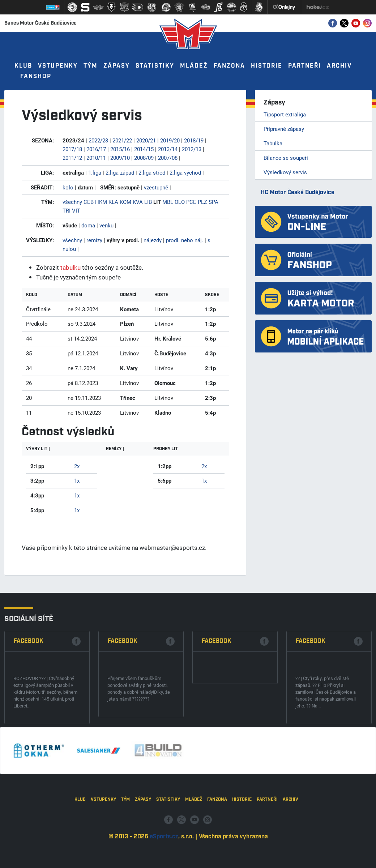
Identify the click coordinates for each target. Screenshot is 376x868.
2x (77, 466)
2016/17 (96, 149)
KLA (113, 202)
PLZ (202, 202)
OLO (180, 202)
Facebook (29, 696)
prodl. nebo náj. (185, 240)
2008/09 (144, 158)
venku (106, 225)
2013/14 (168, 149)
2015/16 (120, 149)
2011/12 (72, 158)
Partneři (305, 66)
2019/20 (170, 140)
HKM (101, 202)
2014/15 (144, 149)
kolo (68, 187)
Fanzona (229, 66)
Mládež (194, 66)
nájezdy (153, 240)
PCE (191, 202)
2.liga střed (152, 172)
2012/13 (192, 149)
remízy (94, 240)
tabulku (70, 267)
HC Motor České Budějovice (298, 193)
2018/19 (194, 140)
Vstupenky (58, 66)
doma (88, 225)
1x (77, 480)
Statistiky (155, 66)
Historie (267, 66)
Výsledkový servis (285, 172)
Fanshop (36, 76)
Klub (23, 66)
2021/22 (122, 140)
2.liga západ (120, 172)
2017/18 (72, 149)
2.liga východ (185, 172)
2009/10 (120, 158)
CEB (89, 202)
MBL (168, 202)
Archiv (339, 66)
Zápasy (117, 66)
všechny (72, 202)
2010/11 (96, 158)
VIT (76, 210)
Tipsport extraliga (285, 114)
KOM (125, 202)
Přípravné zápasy (284, 129)
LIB (148, 202)
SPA (213, 202)
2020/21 (146, 140)
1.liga (95, 172)
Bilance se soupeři (286, 158)
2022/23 (98, 140)
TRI (67, 210)
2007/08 (168, 158)
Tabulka (273, 143)
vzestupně (156, 187)
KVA (138, 202)
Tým (91, 66)
